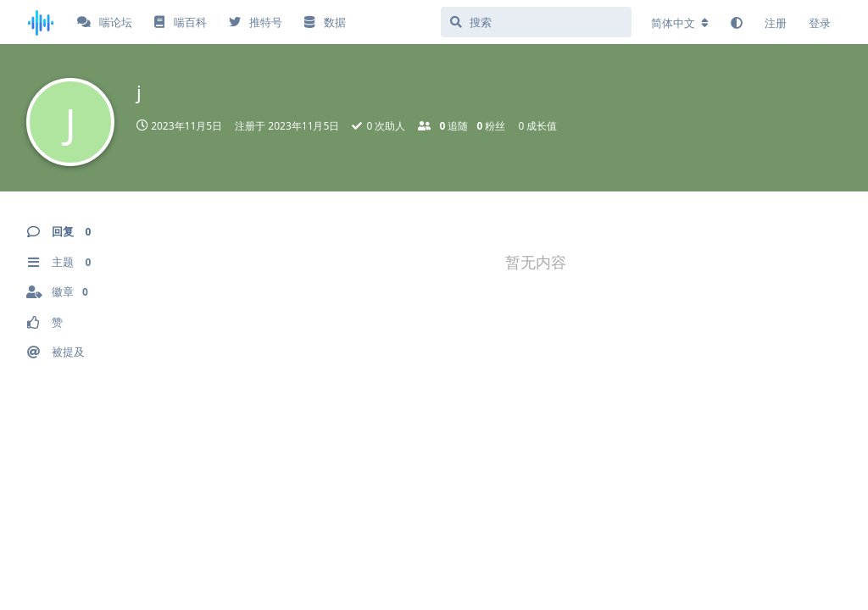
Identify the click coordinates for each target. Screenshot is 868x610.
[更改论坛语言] (680, 23)
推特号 (256, 22)
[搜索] (536, 22)
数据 (325, 22)
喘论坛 (105, 22)
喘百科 (180, 22)
